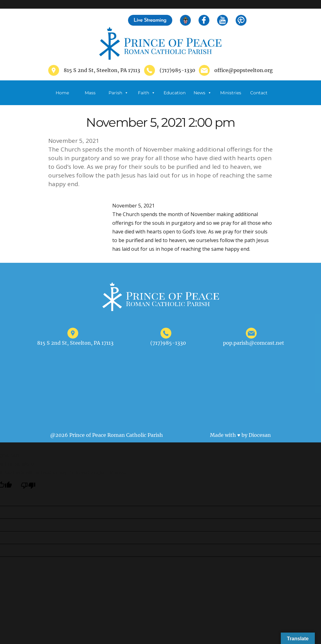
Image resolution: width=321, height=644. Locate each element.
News (203, 93)
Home (62, 93)
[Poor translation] (28, 485)
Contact (259, 93)
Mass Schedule (90, 98)
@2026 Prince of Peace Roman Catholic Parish (107, 435)
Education (175, 93)
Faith (147, 93)
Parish (118, 93)
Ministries (231, 98)
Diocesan (260, 435)
